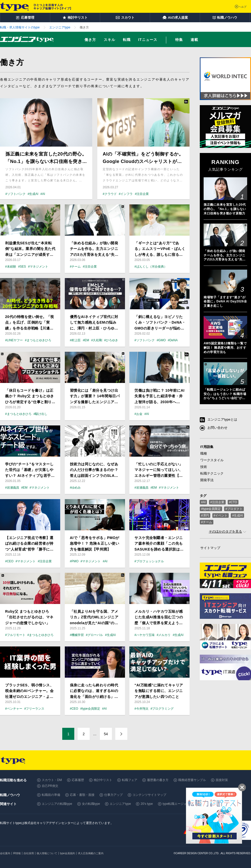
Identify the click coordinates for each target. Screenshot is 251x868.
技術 (204, 467)
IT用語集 (207, 447)
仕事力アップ (113, 795)
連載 (194, 40)
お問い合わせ (217, 428)
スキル (109, 40)
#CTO (233, 502)
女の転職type (91, 804)
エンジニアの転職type (57, 804)
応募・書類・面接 (82, 795)
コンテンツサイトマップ (149, 795)
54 (106, 734)
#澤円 (205, 515)
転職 (127, 40)
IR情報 (17, 853)
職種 (204, 453)
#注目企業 (217, 502)
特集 (179, 40)
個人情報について (47, 853)
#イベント (221, 515)
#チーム (207, 522)
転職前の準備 (51, 795)
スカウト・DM (52, 780)
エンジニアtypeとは (222, 420)
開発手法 (207, 480)
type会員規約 (67, 853)
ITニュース (148, 40)
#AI (203, 502)
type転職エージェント (178, 804)
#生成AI (237, 515)
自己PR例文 (50, 786)
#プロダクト (234, 509)
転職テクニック (212, 473)
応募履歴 (78, 780)
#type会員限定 (211, 509)
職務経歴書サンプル (192, 780)
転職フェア (130, 780)
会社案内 (5, 853)
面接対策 (222, 780)
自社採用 (29, 853)
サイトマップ (210, 548)
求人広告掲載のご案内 (91, 853)
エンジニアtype (120, 804)
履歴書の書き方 (158, 780)
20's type (147, 804)
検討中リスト (103, 780)
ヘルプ (243, 7)
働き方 (90, 40)
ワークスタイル (212, 460)
